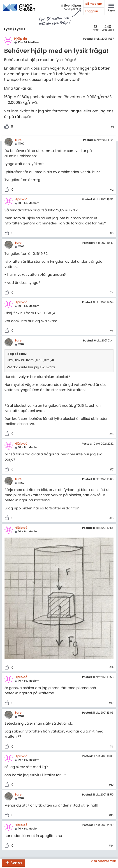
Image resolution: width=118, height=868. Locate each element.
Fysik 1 (20, 29)
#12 (111, 785)
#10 (111, 703)
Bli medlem (94, 4)
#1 (112, 127)
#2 (112, 190)
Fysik (8, 29)
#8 (111, 518)
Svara (16, 863)
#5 (111, 331)
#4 (111, 293)
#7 (112, 470)
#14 (111, 846)
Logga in (92, 11)
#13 (111, 816)
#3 (112, 233)
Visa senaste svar (103, 861)
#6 (111, 434)
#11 (111, 747)
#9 (111, 668)
